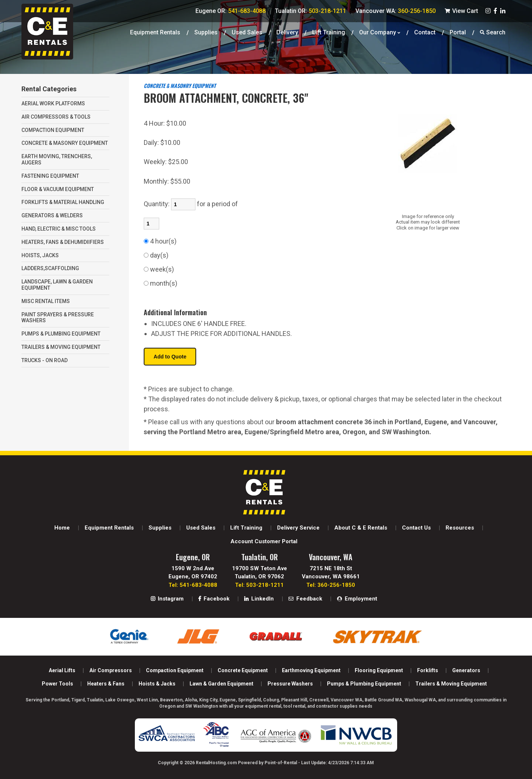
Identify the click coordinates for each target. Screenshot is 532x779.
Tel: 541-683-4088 (193, 585)
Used (247, 31)
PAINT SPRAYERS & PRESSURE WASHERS (58, 318)
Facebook (214, 599)
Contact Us (416, 528)
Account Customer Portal (264, 541)
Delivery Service (298, 528)
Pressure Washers (290, 684)
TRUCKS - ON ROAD (45, 360)
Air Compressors (111, 670)
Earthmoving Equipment (311, 670)
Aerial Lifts (62, 670)
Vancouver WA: (395, 11)
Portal (458, 31)
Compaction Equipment (175, 670)
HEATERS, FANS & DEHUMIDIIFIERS (63, 242)
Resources (460, 528)
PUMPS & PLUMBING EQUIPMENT (61, 334)
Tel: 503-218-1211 (259, 585)
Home (62, 528)
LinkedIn (259, 599)
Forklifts (428, 670)
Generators (466, 670)
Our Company (380, 31)
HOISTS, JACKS (40, 255)
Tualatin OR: (311, 11)
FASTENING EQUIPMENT (50, 176)
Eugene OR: (231, 11)
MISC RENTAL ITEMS (46, 301)
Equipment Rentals (155, 31)
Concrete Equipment (243, 670)
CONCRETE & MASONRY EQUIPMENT (65, 143)
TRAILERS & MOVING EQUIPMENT (61, 347)
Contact (425, 31)
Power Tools (57, 684)
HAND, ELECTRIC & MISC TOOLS (59, 229)
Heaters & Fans (106, 684)
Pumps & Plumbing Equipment (364, 684)
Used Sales (201, 528)
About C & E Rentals (361, 528)
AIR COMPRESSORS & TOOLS (56, 117)
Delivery (287, 31)
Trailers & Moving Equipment (451, 684)
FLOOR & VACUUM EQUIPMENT (58, 189)
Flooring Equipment (379, 670)
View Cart (461, 11)
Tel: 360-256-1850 (331, 585)
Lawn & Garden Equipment (221, 684)
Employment (357, 599)
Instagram (167, 599)
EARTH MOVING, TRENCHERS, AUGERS (57, 159)
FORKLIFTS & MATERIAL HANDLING (63, 202)
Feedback (305, 599)
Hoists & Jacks (157, 684)
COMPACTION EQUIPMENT (53, 130)
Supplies (206, 31)
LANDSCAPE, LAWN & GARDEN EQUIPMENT (57, 285)
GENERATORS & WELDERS (52, 215)
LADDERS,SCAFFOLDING (50, 268)
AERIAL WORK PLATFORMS (53, 103)
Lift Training (329, 31)
